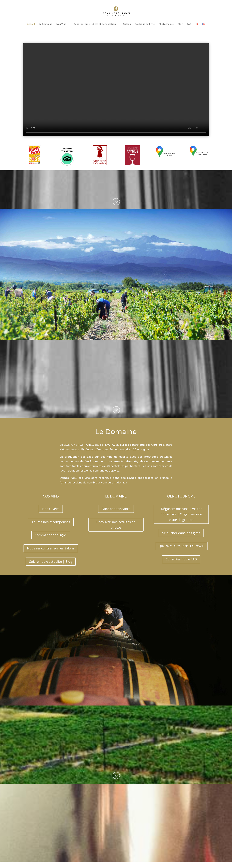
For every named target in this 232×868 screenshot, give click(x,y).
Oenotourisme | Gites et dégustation (95, 24)
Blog (180, 24)
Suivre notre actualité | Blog (51, 561)
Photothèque (166, 24)
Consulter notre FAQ (181, 559)
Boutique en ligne (145, 24)
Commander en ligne (51, 535)
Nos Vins (61, 24)
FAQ (189, 24)
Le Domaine (46, 24)
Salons (127, 24)
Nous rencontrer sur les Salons (51, 548)
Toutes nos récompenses (51, 522)
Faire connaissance (116, 509)
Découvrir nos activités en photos (116, 525)
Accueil (31, 24)
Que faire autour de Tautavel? (181, 546)
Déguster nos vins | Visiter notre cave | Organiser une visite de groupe (181, 514)
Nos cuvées (51, 509)
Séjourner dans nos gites (181, 533)
